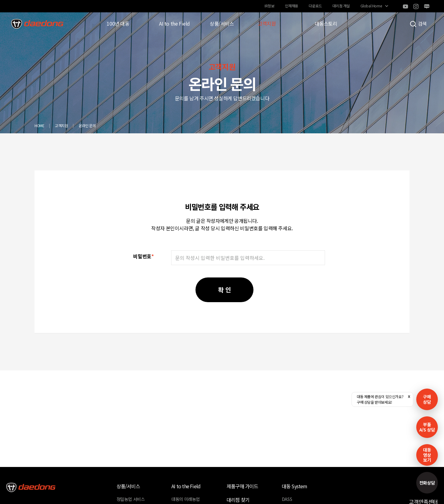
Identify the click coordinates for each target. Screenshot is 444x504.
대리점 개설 (341, 6)
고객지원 (267, 23)
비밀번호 (143, 256)
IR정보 (269, 6)
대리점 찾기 (238, 500)
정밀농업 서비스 (131, 499)
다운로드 (315, 6)
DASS (287, 499)
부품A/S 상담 (427, 427)
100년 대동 (118, 23)
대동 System (295, 486)
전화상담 (427, 483)
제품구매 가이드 (243, 486)
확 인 (224, 290)
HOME (39, 125)
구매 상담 (427, 399)
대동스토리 (326, 23)
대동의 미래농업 (186, 499)
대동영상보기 (427, 455)
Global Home (371, 6)
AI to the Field (175, 23)
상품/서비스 (222, 23)
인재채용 (291, 6)
